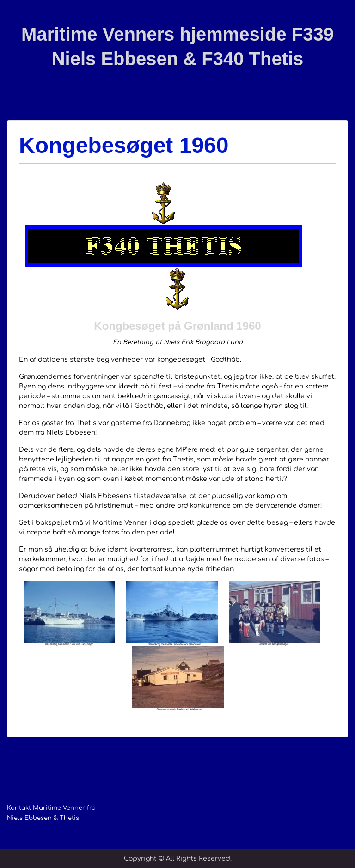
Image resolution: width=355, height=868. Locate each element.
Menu (17, 16)
